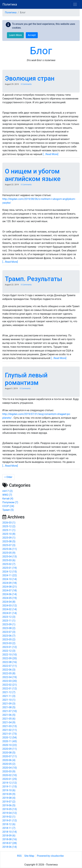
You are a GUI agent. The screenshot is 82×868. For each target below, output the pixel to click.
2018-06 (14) (10, 847)
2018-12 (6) (9, 824)
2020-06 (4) (9, 760)
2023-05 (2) (9, 639)
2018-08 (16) (10, 839)
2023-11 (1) (9, 621)
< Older (8, 477)
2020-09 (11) (10, 749)
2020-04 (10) (10, 768)
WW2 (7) (7, 495)
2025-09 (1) (9, 538)
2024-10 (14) (10, 579)
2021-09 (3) (9, 704)
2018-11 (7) (9, 828)
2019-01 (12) (10, 820)
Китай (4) (8, 499)
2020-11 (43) (10, 741)
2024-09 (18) (10, 583)
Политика (10, 4)
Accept (32, 35)
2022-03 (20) (10, 681)
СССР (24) (8, 506)
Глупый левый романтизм (26, 379)
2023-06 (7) (9, 636)
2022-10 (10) (10, 655)
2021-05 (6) (9, 719)
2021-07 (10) (10, 711)
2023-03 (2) (9, 643)
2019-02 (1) (9, 817)
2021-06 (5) (9, 715)
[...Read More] (51, 154)
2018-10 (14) (10, 832)
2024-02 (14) (10, 609)
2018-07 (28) (10, 843)
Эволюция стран (30, 78)
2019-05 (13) (10, 809)
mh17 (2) (8, 491)
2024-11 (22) (10, 575)
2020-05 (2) (9, 764)
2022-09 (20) (10, 658)
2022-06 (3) (9, 670)
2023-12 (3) (9, 617)
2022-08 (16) (10, 662)
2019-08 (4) (9, 798)
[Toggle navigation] (75, 4)
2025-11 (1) (9, 530)
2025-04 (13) (10, 557)
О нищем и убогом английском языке (33, 175)
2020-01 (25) (10, 779)
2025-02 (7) (9, 564)
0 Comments (26, 84)
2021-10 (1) (9, 700)
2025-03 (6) (9, 560)
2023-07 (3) (9, 632)
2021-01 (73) (10, 734)
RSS (19, 856)
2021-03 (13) (10, 726)
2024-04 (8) (9, 602)
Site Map (29, 856)
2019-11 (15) (10, 787)
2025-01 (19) (10, 568)
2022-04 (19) (10, 677)
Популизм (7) (10, 502)
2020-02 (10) (10, 775)
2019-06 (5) (9, 805)
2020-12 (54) (10, 738)
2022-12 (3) (9, 651)
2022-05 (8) (9, 673)
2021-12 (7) (9, 692)
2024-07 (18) (10, 590)
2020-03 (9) (9, 771)
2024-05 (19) (10, 598)
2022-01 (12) (10, 689)
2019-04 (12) (10, 813)
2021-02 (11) (10, 730)
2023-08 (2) (9, 628)
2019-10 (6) (9, 790)
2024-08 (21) (10, 587)
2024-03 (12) (10, 606)
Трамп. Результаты (33, 279)
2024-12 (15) (10, 572)
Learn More (15, 35)
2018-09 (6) (9, 836)
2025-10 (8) (9, 534)
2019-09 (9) (9, 794)
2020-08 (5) (9, 753)
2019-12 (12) (10, 783)
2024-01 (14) (10, 613)
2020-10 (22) (10, 745)
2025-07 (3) (9, 545)
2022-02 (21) (10, 685)
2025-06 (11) (10, 549)
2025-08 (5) (9, 541)
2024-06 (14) (10, 594)
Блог (41, 51)
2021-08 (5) (9, 707)
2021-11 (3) (9, 696)
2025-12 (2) (9, 526)
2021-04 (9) (9, 722)
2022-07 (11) (10, 666)
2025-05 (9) (9, 553)
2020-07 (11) (10, 756)
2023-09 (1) (9, 624)
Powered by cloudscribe (50, 856)
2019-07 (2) (9, 802)
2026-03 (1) (9, 523)
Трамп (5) (8, 510)
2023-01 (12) (10, 647)
